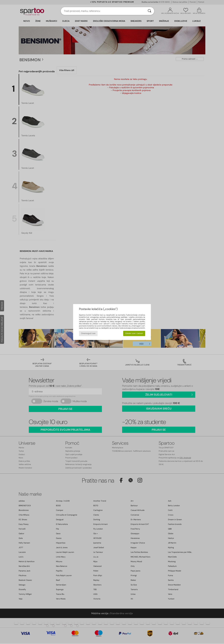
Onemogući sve (88, 333)
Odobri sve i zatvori (134, 333)
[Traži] (149, 11)
